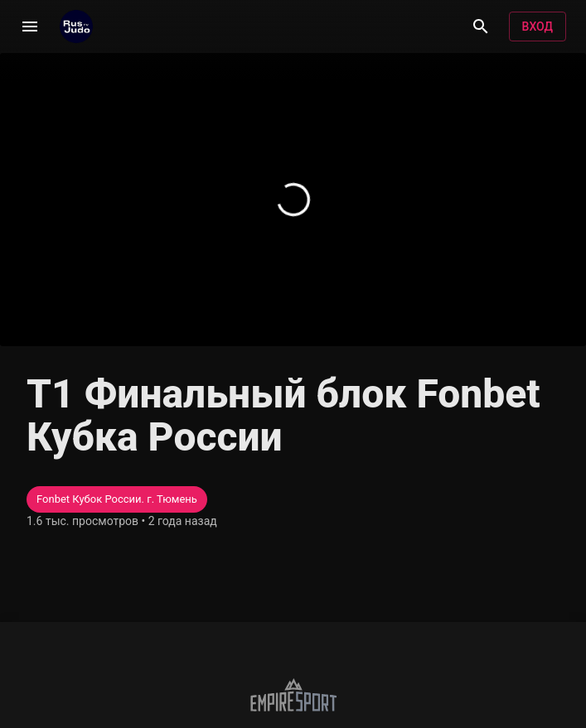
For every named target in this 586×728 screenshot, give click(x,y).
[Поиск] (481, 27)
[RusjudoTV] (76, 27)
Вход (538, 27)
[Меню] (30, 27)
